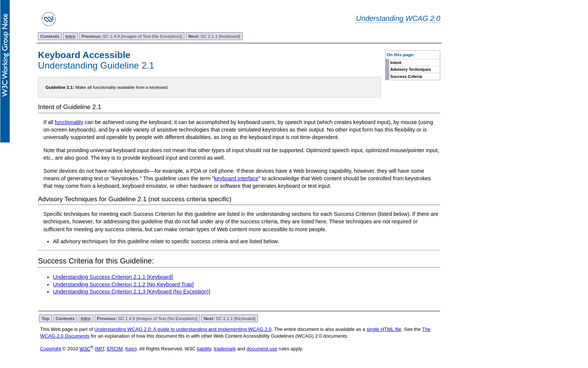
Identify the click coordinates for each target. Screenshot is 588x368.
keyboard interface (236, 178)
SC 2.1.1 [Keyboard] (214, 36)
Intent (396, 63)
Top (46, 318)
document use (262, 349)
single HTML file (384, 329)
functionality (69, 122)
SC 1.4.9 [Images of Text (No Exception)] (132, 36)
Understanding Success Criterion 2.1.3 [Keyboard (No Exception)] (131, 292)
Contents (50, 36)
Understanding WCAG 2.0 (398, 18)
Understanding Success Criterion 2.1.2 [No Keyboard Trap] (123, 284)
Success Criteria (406, 76)
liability (204, 349)
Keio (130, 349)
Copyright (51, 349)
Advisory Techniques (411, 69)
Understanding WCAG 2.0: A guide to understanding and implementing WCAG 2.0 (183, 329)
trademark (225, 349)
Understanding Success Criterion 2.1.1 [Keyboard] (113, 277)
